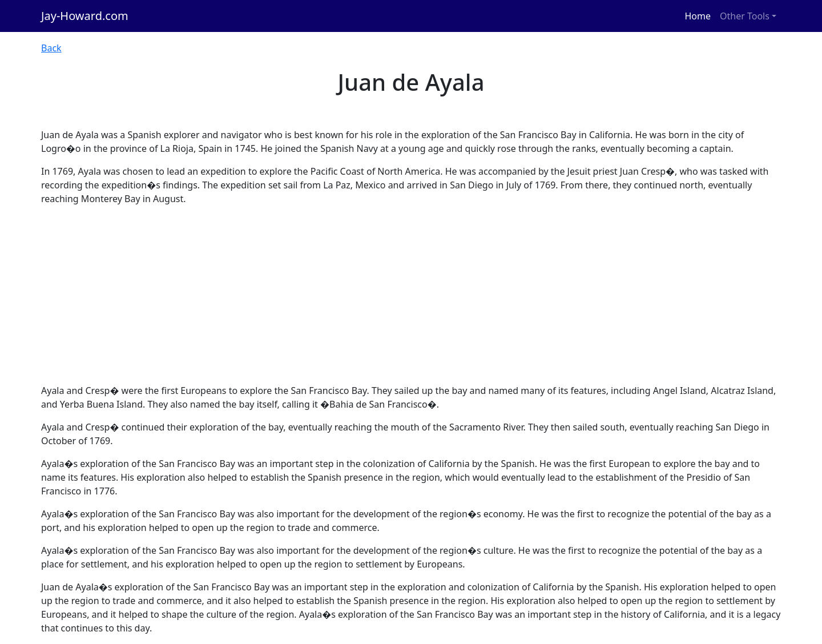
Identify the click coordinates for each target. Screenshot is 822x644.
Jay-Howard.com (85, 16)
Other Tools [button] (745, 16)
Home (698, 16)
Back (51, 48)
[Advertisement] (411, 295)
